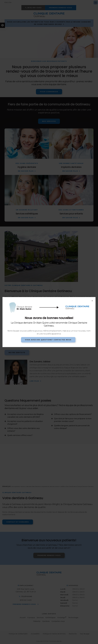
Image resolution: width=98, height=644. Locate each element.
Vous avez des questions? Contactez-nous (48, 340)
